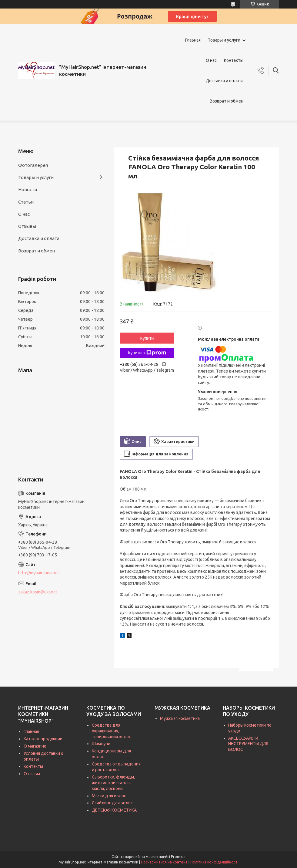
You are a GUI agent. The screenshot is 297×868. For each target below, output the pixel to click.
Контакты (234, 60)
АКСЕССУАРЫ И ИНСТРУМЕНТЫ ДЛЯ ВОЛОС (248, 744)
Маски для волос (109, 796)
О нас (211, 60)
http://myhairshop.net (39, 573)
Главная (193, 40)
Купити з (147, 353)
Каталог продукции (43, 739)
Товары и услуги (224, 40)
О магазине (35, 746)
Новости (28, 189)
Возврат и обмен (227, 101)
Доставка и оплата (225, 81)
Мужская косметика (180, 718)
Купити (147, 338)
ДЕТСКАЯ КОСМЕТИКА (114, 810)
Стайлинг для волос (112, 803)
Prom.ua (178, 857)
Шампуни (101, 744)
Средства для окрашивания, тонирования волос (111, 731)
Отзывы (27, 226)
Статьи (26, 202)
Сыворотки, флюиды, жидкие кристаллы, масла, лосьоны (113, 783)
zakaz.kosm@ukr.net (38, 592)
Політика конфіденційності (214, 862)
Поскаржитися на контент (164, 862)
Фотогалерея (33, 165)
